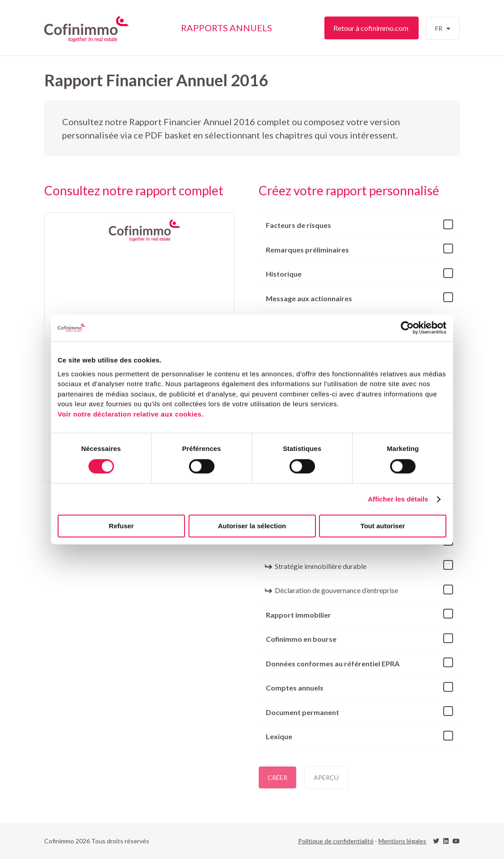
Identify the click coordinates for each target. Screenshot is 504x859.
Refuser (122, 526)
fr (441, 32)
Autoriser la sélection (252, 526)
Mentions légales (402, 841)
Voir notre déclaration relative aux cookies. (131, 414)
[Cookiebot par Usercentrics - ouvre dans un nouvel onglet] (407, 328)
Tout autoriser (383, 526)
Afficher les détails (398, 499)
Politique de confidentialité (336, 841)
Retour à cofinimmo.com (372, 28)
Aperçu (326, 777)
